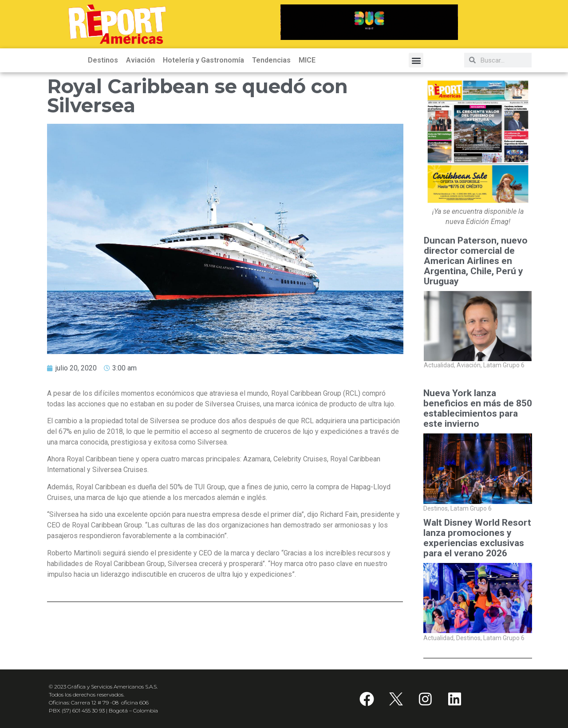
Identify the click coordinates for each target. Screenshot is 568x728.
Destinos (103, 60)
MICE (307, 60)
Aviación (140, 60)
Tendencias (271, 60)
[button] (416, 60)
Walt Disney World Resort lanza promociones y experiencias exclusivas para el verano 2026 (477, 538)
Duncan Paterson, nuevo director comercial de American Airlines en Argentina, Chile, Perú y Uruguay (476, 261)
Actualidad (440, 366)
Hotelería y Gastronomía (203, 60)
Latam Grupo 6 (504, 366)
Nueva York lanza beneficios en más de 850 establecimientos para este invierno (478, 409)
